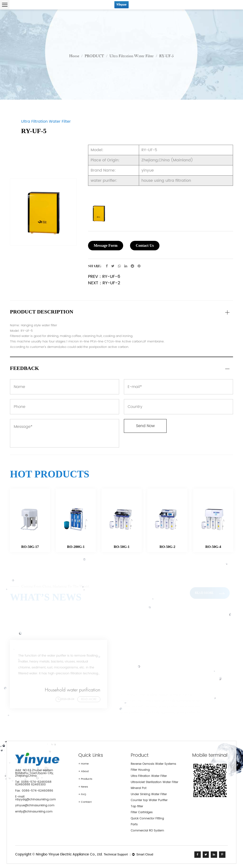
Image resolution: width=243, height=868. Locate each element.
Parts (134, 824)
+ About (84, 771)
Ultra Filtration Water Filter (132, 56)
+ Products (85, 779)
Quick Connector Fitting (147, 819)
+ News (83, 787)
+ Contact (85, 802)
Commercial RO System (147, 831)
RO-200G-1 (76, 547)
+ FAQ (82, 794)
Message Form (106, 245)
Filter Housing (140, 770)
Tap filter (137, 806)
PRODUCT (94, 56)
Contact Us (145, 245)
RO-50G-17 (30, 547)
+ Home (84, 764)
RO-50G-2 (167, 547)
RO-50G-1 (122, 547)
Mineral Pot (139, 788)
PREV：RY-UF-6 (104, 277)
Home (74, 56)
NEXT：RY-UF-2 (104, 283)
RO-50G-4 (213, 547)
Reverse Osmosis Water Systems (153, 764)
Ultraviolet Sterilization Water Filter (154, 782)
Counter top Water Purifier (149, 800)
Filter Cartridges (142, 812)
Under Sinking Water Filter (149, 794)
